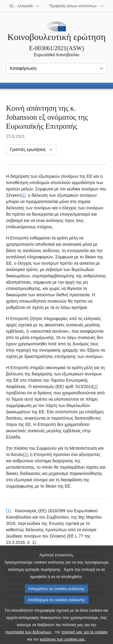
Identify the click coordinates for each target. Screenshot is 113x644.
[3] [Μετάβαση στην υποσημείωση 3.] (25, 454)
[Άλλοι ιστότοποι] (77, 6)
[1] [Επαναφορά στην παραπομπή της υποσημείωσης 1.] (8, 511)
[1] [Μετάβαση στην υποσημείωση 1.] (23, 195)
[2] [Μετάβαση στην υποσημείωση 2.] (96, 387)
